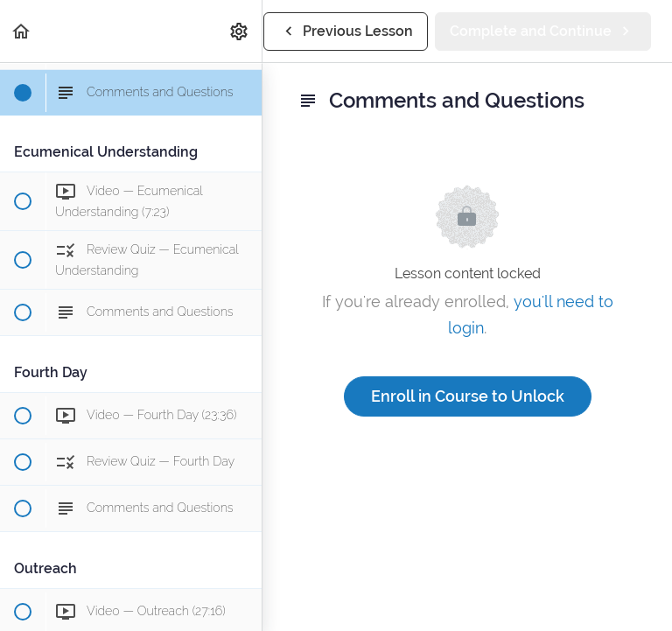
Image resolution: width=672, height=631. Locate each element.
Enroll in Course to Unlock (468, 396)
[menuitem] (240, 31)
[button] (22, 31)
